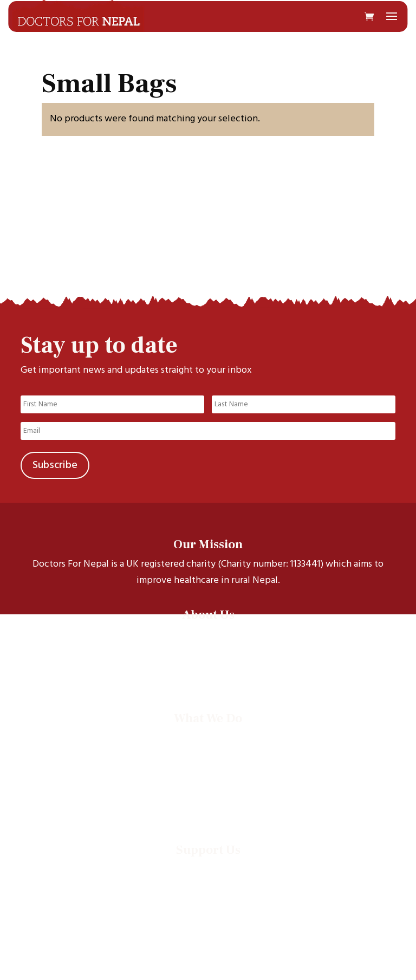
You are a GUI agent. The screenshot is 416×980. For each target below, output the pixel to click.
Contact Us (208, 676)
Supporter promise (208, 911)
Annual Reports (208, 807)
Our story (208, 634)
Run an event (208, 883)
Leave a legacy (208, 897)
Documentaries (208, 779)
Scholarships (208, 737)
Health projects (208, 751)
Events (208, 793)
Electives (208, 765)
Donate (208, 869)
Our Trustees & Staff (208, 662)
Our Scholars (208, 648)
